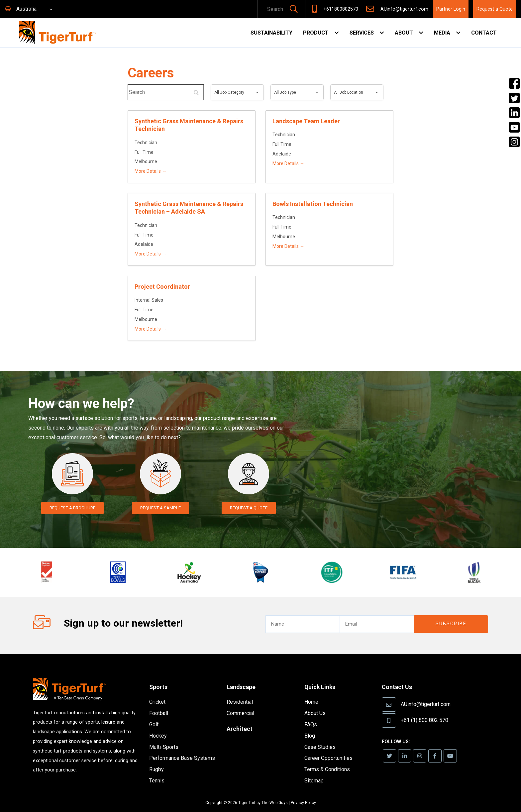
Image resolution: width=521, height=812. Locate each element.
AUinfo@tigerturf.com (404, 9)
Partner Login (451, 9)
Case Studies (320, 737)
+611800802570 (341, 9)
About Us (315, 704)
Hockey (158, 726)
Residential (240, 692)
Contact (484, 33)
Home (311, 692)
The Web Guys (275, 793)
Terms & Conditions (327, 760)
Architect (241, 719)
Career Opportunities (328, 748)
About (404, 33)
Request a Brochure (72, 508)
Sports (159, 677)
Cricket (157, 692)
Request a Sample (160, 508)
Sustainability (271, 33)
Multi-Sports (164, 737)
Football (159, 704)
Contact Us (399, 677)
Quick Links (322, 677)
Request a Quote (495, 9)
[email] (377, 614)
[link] (390, 746)
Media (442, 33)
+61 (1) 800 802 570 (424, 710)
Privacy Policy (303, 793)
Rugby (156, 760)
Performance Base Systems (182, 748)
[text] (272, 9)
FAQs (311, 715)
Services (362, 33)
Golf (154, 715)
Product (316, 33)
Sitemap (314, 771)
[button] (294, 9)
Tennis (157, 771)
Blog (310, 726)
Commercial (240, 704)
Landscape (243, 677)
